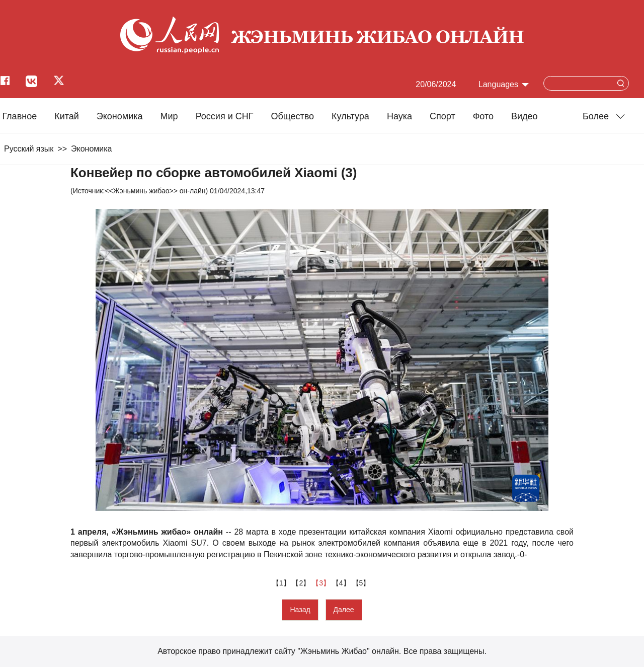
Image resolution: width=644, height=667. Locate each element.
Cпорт (442, 116)
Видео (525, 116)
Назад (300, 610)
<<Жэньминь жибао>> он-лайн (155, 191)
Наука (399, 116)
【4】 (342, 583)
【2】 (302, 583)
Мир (169, 116)
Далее (344, 610)
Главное (19, 116)
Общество (292, 116)
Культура (350, 116)
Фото (483, 116)
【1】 (282, 583)
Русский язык (29, 149)
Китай (67, 116)
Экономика (120, 116)
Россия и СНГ (225, 116)
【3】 (322, 583)
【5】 (362, 583)
